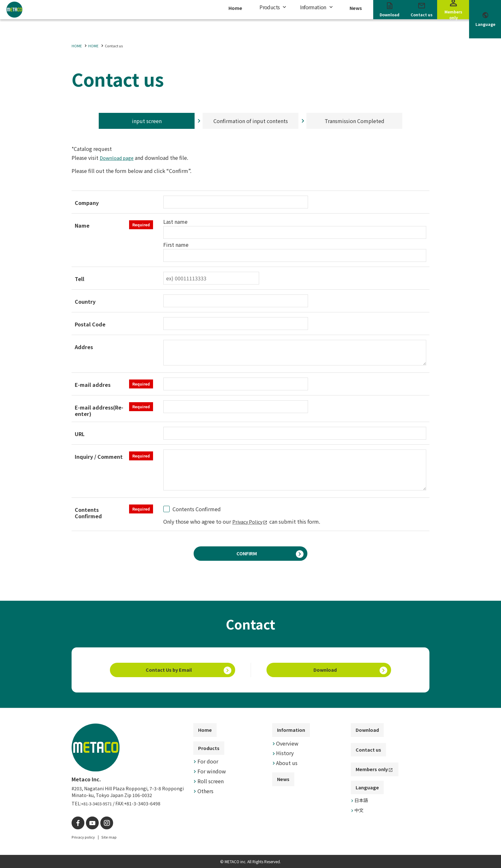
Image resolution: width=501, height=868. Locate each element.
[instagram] (103, 824)
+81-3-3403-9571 (99, 805)
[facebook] (77, 824)
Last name (175, 222)
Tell (80, 279)
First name (176, 245)
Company (87, 203)
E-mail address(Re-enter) (114, 410)
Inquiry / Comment (114, 456)
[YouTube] (90, 824)
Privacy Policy (249, 521)
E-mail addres (114, 384)
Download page (118, 158)
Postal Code (90, 324)
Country (85, 301)
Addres (84, 347)
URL (80, 434)
